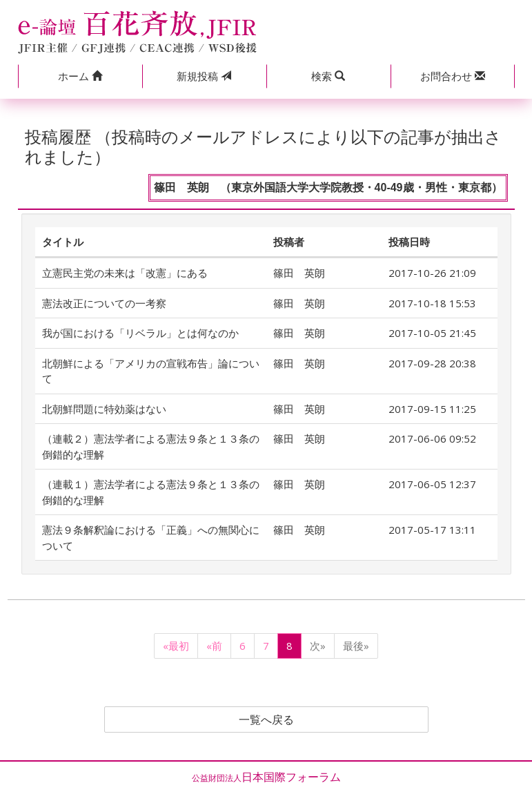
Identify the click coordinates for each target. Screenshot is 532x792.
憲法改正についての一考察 (104, 303)
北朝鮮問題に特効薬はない (104, 409)
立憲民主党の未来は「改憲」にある (125, 273)
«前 (214, 646)
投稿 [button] (204, 76)
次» (318, 646)
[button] (80, 76)
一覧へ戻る (266, 719)
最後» (356, 646)
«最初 (176, 646)
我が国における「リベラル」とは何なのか (140, 333)
